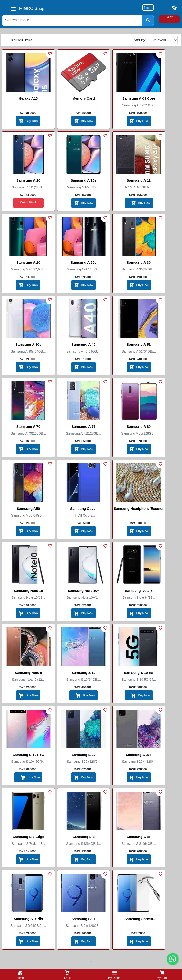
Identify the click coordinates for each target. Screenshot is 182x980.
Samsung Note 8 (139, 591)
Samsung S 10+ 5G (28, 755)
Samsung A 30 (139, 262)
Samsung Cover (84, 509)
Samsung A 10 (28, 180)
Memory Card (84, 98)
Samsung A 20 (28, 262)
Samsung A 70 (28, 426)
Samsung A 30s (28, 344)
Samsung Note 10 (28, 591)
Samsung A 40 (84, 344)
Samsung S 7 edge (28, 837)
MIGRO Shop (32, 8)
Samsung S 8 (84, 837)
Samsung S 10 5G (139, 673)
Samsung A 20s (84, 262)
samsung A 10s (84, 180)
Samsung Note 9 (28, 673)
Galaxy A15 (28, 98)
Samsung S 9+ (84, 919)
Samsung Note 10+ (84, 591)
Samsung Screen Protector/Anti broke (139, 920)
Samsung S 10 (84, 673)
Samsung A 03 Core (139, 98)
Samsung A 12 (139, 180)
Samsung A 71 (84, 426)
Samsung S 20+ (139, 755)
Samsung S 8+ (139, 837)
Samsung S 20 (84, 755)
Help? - (169, 19)
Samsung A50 (28, 509)
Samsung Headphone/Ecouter (139, 509)
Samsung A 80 (139, 426)
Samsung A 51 (139, 344)
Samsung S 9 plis (28, 919)
